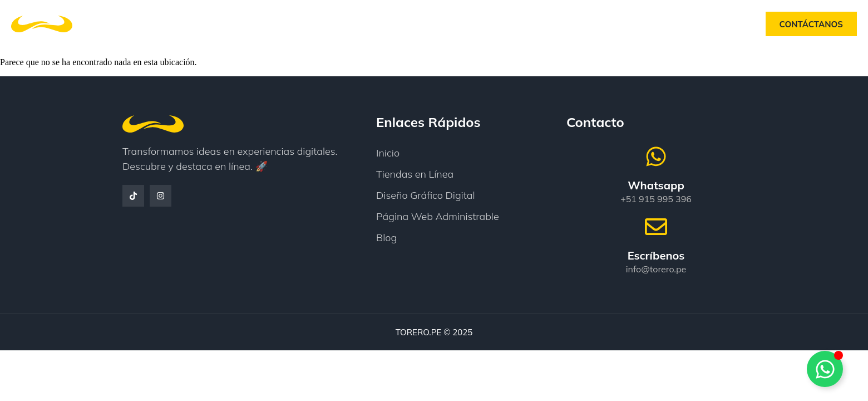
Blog (566, 24)
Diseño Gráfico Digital (426, 195)
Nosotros (362, 24)
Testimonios (504, 24)
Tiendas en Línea (415, 174)
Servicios (431, 24)
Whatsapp (656, 185)
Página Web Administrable (438, 216)
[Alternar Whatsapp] (825, 369)
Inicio (303, 24)
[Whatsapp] (656, 157)
